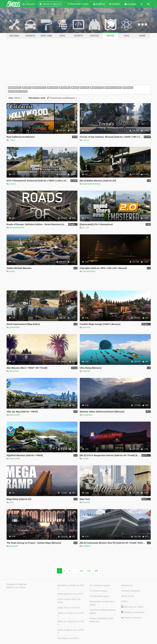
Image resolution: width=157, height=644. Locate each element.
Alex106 (86, 502)
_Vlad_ (12, 140)
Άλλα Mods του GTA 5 (68, 638)
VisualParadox (89, 271)
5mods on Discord (131, 618)
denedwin (14, 546)
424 (81, 571)
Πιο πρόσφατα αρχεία (100, 585)
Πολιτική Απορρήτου (131, 591)
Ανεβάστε (99, 4)
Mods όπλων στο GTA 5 (69, 608)
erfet (11, 502)
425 (89, 571)
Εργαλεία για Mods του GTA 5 (71, 587)
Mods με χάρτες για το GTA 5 (71, 631)
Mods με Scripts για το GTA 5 (71, 615)
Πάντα (15, 98)
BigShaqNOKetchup (92, 184)
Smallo (86, 459)
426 (96, 571)
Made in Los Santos (16, 587)
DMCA (124, 601)
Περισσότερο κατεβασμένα (53, 98)
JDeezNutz (14, 371)
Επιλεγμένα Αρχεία (98, 591)
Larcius (86, 140)
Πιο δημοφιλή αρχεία (99, 596)
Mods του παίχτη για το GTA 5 (71, 623)
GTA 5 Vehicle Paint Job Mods (69, 601)
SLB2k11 (87, 546)
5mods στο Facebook (133, 612)
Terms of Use (127, 596)
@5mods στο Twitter (132, 607)
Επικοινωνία (127, 585)
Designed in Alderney (17, 584)
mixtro (12, 271)
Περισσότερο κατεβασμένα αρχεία (102, 603)
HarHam (86, 371)
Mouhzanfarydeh (17, 228)
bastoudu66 (15, 415)
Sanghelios (88, 415)
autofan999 (14, 327)
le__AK (86, 228)
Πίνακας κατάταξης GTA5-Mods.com (102, 620)
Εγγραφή (130, 4)
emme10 (87, 327)
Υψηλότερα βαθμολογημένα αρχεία (102, 611)
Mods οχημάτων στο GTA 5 (71, 594)
